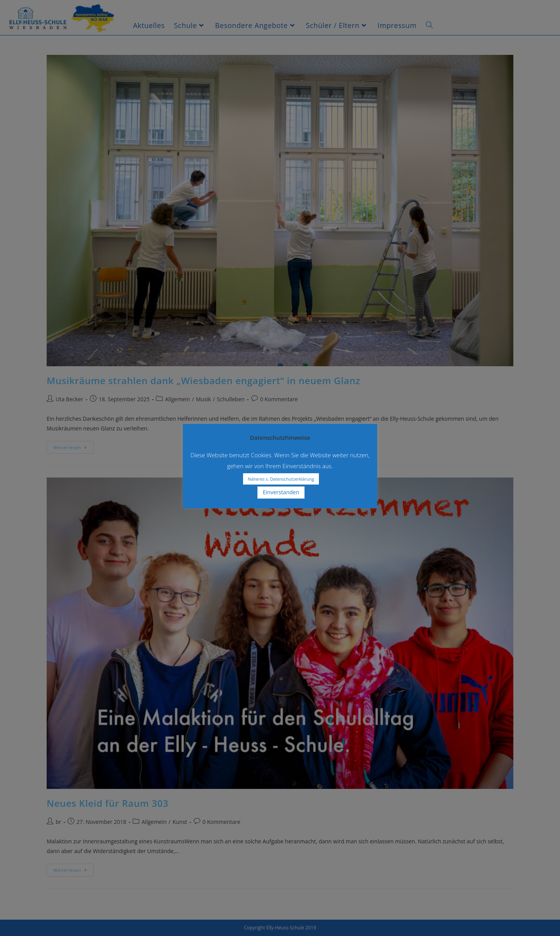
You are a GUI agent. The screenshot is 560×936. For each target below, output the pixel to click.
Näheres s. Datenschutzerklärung (281, 479)
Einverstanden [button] (281, 492)
